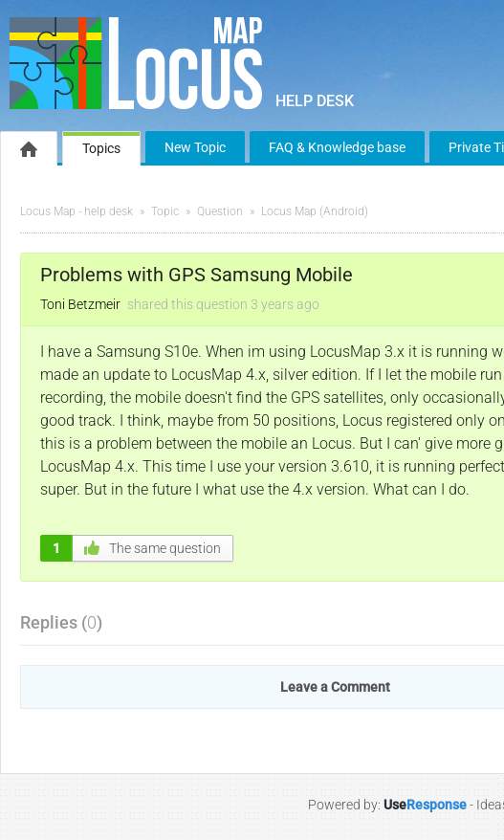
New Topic (195, 147)
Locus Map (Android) (315, 211)
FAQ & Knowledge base (337, 147)
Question (220, 211)
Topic (165, 211)
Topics (101, 148)
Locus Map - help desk (77, 211)
